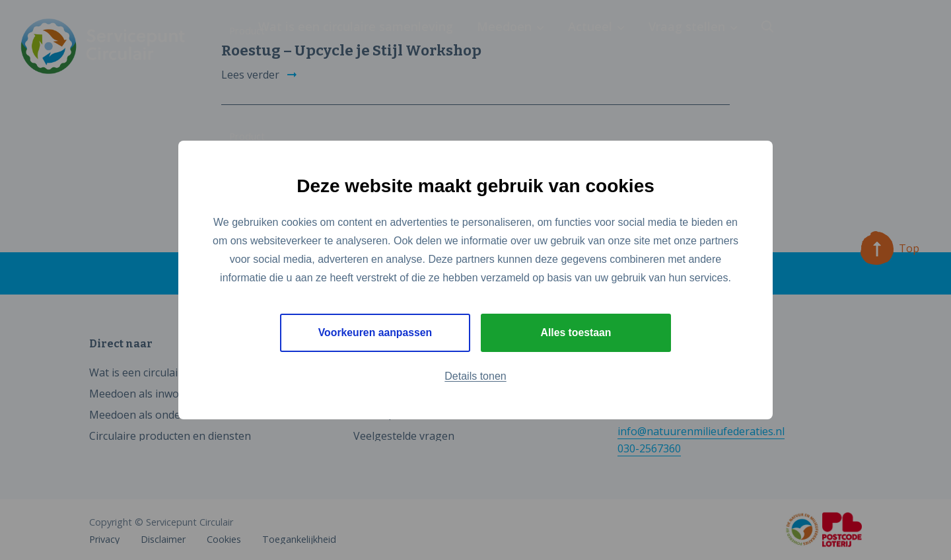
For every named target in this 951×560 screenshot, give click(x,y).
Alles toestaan (576, 332)
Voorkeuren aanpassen (375, 332)
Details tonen (475, 376)
